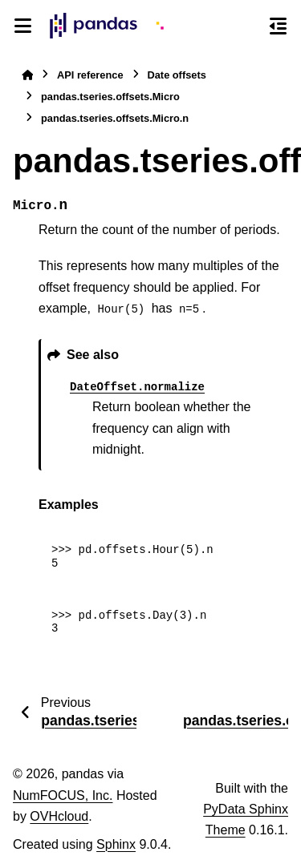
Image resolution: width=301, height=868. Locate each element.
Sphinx (116, 844)
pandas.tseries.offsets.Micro (110, 97)
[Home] (27, 75)
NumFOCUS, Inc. (63, 795)
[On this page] (278, 26)
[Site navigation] (23, 26)
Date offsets (177, 75)
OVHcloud (59, 816)
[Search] (249, 26)
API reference (90, 75)
